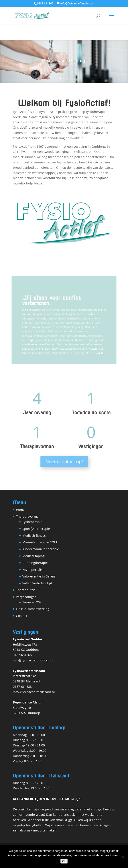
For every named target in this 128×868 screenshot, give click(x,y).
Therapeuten (26, 590)
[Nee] (122, 857)
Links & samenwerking (33, 609)
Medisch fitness (34, 536)
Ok (64, 861)
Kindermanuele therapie (41, 549)
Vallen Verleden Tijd (37, 583)
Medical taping (33, 556)
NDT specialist (33, 570)
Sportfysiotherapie (36, 529)
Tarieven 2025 (33, 602)
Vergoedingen (26, 597)
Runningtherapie (35, 563)
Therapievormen (28, 516)
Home (20, 510)
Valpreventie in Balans (39, 576)
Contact (22, 616)
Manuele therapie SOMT (41, 542)
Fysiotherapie (32, 522)
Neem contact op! (64, 462)
